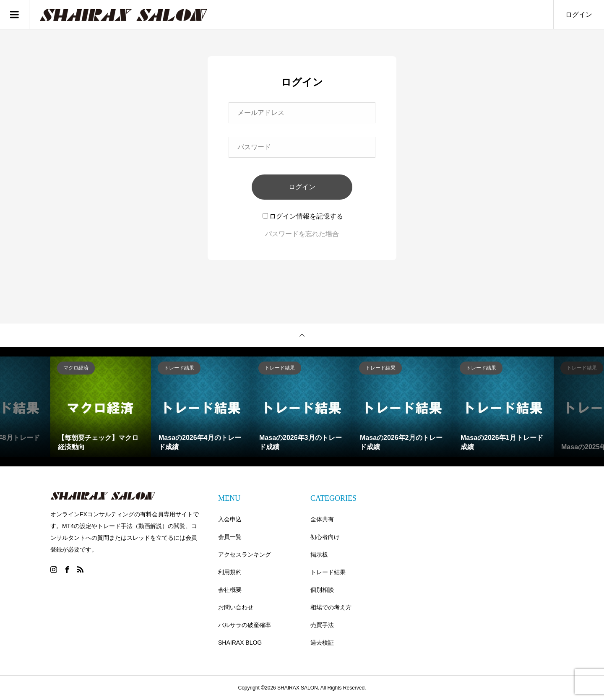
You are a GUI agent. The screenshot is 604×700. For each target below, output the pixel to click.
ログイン (579, 14)
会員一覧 (230, 537)
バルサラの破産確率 (245, 625)
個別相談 (322, 590)
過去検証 (322, 643)
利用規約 (230, 572)
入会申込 (230, 519)
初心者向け (325, 537)
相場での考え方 (331, 607)
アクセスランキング (245, 554)
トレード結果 (328, 572)
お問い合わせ (236, 607)
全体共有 (322, 519)
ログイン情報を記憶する (303, 216)
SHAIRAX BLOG (240, 643)
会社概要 (230, 590)
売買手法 (322, 625)
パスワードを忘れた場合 (302, 234)
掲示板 (319, 554)
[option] (101, 407)
